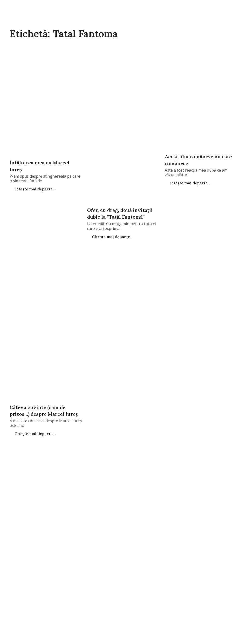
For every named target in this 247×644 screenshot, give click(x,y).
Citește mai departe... (34, 189)
